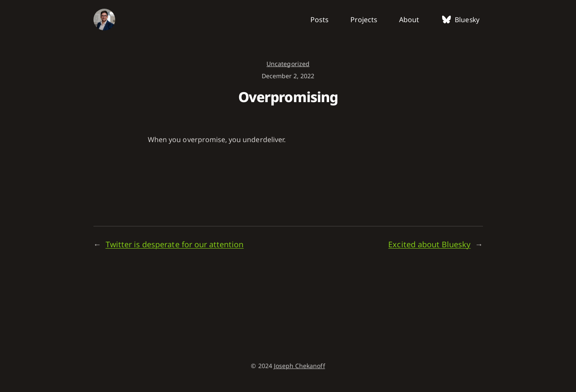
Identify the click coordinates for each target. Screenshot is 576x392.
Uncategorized (288, 64)
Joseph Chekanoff (300, 366)
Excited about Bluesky (429, 244)
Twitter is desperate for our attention (175, 244)
